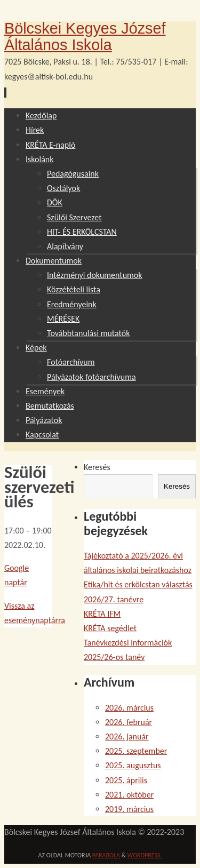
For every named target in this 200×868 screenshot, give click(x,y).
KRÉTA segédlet (110, 628)
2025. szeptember (136, 751)
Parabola (106, 855)
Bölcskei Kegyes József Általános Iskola (85, 37)
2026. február (129, 722)
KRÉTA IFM (102, 614)
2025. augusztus (133, 765)
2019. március (129, 809)
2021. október (129, 795)
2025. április (126, 780)
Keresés (97, 467)
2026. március (129, 708)
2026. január (127, 736)
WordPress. (145, 855)
